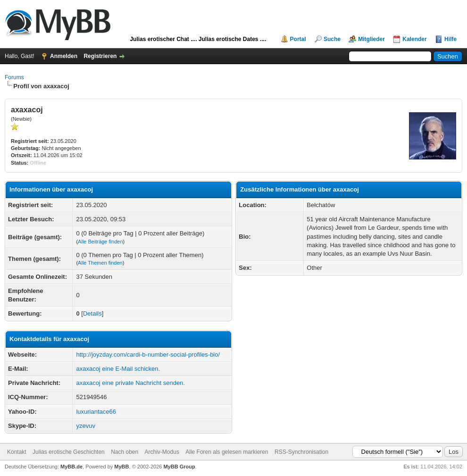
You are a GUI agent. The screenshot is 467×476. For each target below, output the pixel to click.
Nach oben (125, 452)
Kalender (414, 39)
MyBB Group (179, 467)
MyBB (121, 467)
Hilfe (450, 39)
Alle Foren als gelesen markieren (227, 452)
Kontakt (17, 452)
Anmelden (64, 56)
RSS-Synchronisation (301, 452)
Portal (298, 39)
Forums (14, 77)
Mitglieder (371, 39)
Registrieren (100, 56)
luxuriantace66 (96, 412)
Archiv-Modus (162, 452)
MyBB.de (71, 467)
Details (92, 313)
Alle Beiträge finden (100, 242)
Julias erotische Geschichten (69, 452)
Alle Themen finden (100, 263)
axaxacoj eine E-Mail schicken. (118, 369)
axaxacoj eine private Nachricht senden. (130, 383)
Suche (332, 39)
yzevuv (85, 426)
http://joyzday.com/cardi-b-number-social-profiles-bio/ (148, 355)
